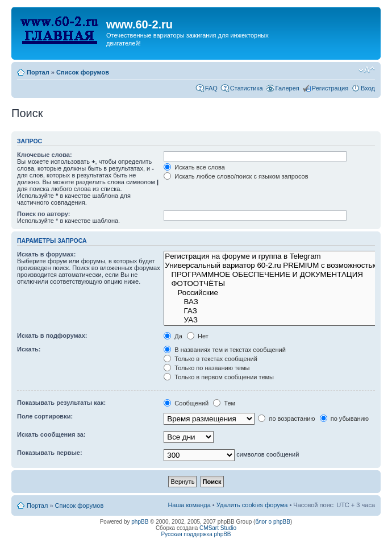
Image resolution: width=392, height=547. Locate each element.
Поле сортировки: (45, 416)
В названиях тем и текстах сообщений (225, 350)
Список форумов (83, 72)
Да (173, 336)
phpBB (140, 522)
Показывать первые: (50, 453)
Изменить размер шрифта (367, 70)
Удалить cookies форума (252, 505)
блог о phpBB (273, 522)
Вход (368, 88)
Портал (38, 72)
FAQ (211, 88)
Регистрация (330, 88)
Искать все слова (194, 167)
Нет (198, 336)
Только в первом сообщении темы (219, 377)
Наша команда (189, 505)
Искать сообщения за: (51, 434)
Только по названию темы (207, 368)
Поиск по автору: (43, 214)
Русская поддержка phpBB (196, 534)
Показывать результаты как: (61, 403)
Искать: (29, 349)
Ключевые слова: (45, 155)
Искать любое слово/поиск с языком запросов (236, 176)
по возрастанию (286, 418)
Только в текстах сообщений (210, 359)
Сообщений (186, 403)
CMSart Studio (218, 528)
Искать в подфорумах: (52, 335)
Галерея (287, 88)
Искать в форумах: (46, 254)
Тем (224, 403)
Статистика (247, 88)
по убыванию (344, 418)
